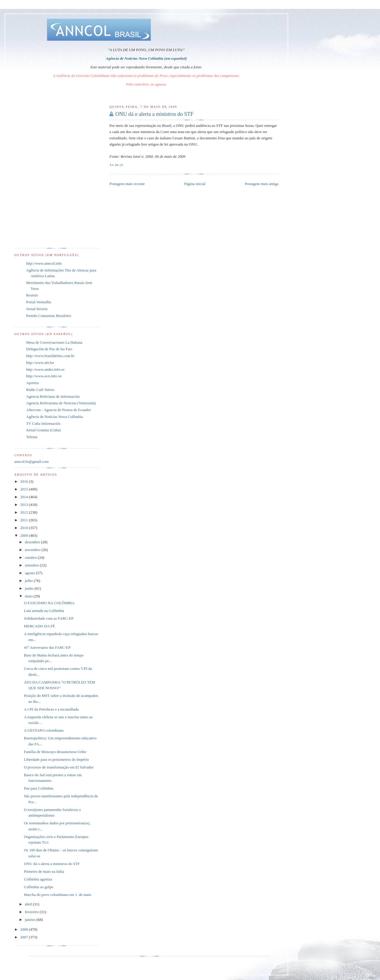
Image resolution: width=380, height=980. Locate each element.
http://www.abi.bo (40, 363)
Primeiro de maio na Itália (44, 871)
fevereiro (32, 912)
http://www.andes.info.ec (45, 369)
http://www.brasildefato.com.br (50, 356)
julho (29, 581)
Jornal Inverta (37, 309)
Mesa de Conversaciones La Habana (54, 342)
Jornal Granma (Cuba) (43, 430)
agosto (30, 573)
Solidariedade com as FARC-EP (49, 618)
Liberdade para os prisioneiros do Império (56, 759)
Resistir (32, 295)
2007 (24, 937)
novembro (33, 550)
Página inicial (195, 184)
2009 (24, 535)
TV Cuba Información (43, 423)
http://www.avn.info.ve (44, 376)
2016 (24, 481)
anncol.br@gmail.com (31, 461)
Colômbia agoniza (38, 879)
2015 (24, 489)
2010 (24, 528)
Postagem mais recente (127, 184)
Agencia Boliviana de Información (53, 396)
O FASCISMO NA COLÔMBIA (49, 603)
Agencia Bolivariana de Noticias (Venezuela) (61, 403)
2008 (24, 929)
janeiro (31, 920)
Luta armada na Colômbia (44, 611)
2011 (24, 520)
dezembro (33, 542)
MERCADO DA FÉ (39, 626)
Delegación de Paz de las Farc (49, 349)
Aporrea (33, 383)
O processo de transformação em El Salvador (59, 767)
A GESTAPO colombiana (43, 730)
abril (29, 904)
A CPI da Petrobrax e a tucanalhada (51, 709)
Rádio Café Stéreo (40, 390)
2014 (24, 497)
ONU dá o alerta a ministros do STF (154, 114)
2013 (24, 505)
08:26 (119, 165)
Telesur (32, 437)
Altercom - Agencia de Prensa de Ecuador (58, 410)
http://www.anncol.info (44, 263)
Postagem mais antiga (262, 184)
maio (29, 596)
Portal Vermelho (39, 302)
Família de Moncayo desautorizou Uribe (55, 752)
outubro (31, 557)
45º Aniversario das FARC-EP (47, 647)
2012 (24, 512)
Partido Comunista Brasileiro (49, 316)
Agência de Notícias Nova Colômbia (54, 417)
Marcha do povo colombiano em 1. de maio (57, 895)
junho (30, 588)
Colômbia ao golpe (38, 887)
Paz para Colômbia (38, 788)
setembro (33, 565)
